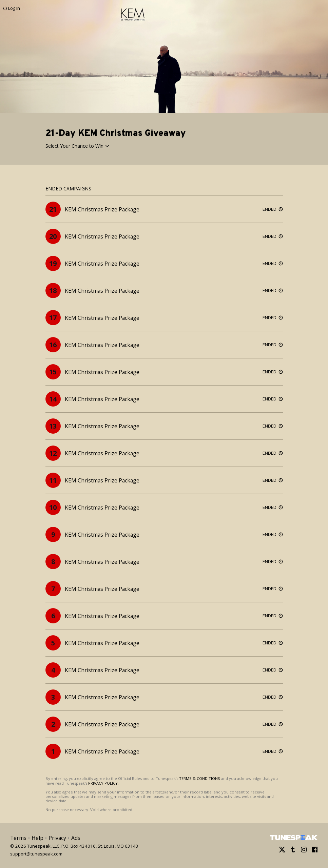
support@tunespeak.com (36, 853)
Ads (76, 838)
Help (37, 838)
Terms (18, 838)
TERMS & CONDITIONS (200, 778)
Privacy (57, 838)
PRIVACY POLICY (103, 783)
